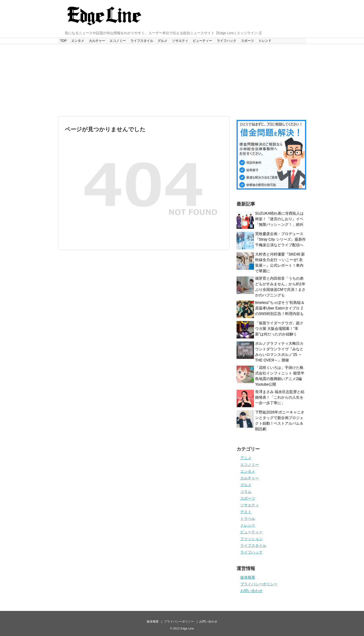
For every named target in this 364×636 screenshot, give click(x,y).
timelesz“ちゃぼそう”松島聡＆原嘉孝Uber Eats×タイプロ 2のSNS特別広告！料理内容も (280, 308)
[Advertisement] (182, 80)
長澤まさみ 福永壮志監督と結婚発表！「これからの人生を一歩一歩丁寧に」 (280, 397)
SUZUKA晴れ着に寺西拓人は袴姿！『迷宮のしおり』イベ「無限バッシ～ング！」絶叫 (279, 219)
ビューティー (202, 41)
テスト (246, 512)
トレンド (265, 41)
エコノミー (118, 41)
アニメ (246, 458)
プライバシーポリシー (259, 584)
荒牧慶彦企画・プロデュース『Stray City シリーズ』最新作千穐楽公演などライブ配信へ (280, 239)
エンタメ (78, 41)
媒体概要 (248, 577)
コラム (246, 492)
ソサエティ (180, 41)
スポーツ (247, 41)
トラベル (248, 519)
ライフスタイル (142, 41)
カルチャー (97, 41)
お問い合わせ (251, 591)
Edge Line (187, 628)
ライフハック (227, 41)
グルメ (162, 41)
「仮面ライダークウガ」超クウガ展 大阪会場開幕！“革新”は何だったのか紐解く (279, 329)
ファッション (251, 539)
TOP (63, 41)
